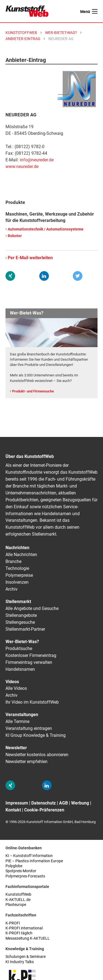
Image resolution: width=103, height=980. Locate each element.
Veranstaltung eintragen (29, 728)
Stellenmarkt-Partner (25, 629)
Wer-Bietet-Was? (22, 642)
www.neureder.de (22, 167)
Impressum (17, 803)
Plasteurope (16, 905)
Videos (12, 682)
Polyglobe (14, 866)
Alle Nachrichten (21, 555)
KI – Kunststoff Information (29, 856)
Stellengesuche (20, 622)
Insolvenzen (17, 582)
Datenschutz (44, 803)
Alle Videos (16, 688)
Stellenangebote (21, 615)
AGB (63, 803)
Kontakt (13, 810)
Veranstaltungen (22, 715)
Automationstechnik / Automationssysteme (46, 229)
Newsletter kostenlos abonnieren (37, 755)
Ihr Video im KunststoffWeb (32, 702)
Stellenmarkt (18, 602)
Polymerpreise (19, 575)
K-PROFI (13, 923)
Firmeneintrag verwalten (29, 662)
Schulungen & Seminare (26, 957)
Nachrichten (17, 548)
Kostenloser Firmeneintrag (31, 655)
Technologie (17, 568)
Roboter (15, 236)
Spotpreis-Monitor (21, 871)
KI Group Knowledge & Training (36, 735)
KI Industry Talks (20, 962)
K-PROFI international (24, 928)
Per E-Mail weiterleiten (30, 258)
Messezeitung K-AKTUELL (28, 938)
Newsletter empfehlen (27, 762)
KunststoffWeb (18, 894)
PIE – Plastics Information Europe (34, 861)
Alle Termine (17, 721)
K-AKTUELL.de (18, 900)
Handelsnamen (20, 669)
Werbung (80, 803)
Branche (13, 561)
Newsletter (16, 748)
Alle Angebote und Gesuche (32, 608)
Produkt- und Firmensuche (33, 391)
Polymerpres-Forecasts (25, 876)
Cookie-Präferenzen (44, 810)
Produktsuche (19, 648)
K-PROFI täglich (19, 933)
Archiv (12, 589)
